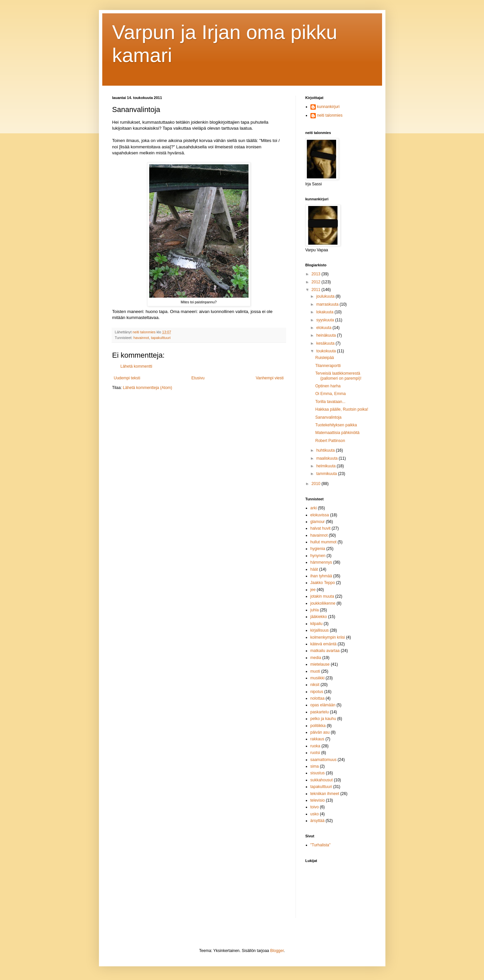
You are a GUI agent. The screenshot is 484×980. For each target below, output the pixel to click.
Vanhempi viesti (270, 378)
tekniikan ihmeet (325, 794)
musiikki (318, 678)
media (316, 658)
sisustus (318, 773)
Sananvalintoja (328, 417)
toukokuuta (326, 351)
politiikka (318, 726)
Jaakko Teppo (323, 583)
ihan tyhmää (321, 576)
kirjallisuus (320, 630)
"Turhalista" (321, 845)
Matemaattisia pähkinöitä (337, 433)
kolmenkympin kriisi (328, 637)
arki (314, 508)
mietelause (320, 664)
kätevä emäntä (324, 644)
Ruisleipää (324, 358)
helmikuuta (326, 466)
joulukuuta (326, 296)
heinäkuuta (326, 335)
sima (315, 766)
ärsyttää (318, 821)
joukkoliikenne (323, 603)
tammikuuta (327, 474)
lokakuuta (325, 312)
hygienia (318, 549)
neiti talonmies (330, 115)
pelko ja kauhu (323, 719)
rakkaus (317, 739)
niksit (315, 685)
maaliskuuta (327, 458)
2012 (316, 282)
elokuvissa (320, 515)
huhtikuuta (326, 450)
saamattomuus (324, 760)
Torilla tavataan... (330, 402)
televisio (318, 800)
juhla (315, 610)
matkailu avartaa (325, 651)
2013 (316, 274)
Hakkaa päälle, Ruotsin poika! (342, 409)
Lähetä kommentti (136, 366)
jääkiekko (319, 617)
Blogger (277, 951)
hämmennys (321, 562)
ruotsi (315, 753)
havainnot (141, 338)
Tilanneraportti (328, 366)
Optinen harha (328, 386)
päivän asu (320, 732)
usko (315, 814)
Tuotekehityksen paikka (336, 425)
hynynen (318, 556)
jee (313, 590)
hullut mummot (324, 542)
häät (314, 569)
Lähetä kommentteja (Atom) (148, 388)
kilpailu (317, 624)
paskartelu (320, 712)
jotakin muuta (322, 596)
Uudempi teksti (127, 378)
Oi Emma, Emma (330, 394)
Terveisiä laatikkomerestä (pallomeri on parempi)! (338, 376)
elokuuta (324, 328)
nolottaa (318, 698)
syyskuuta (326, 320)
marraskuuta (328, 304)
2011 (316, 290)
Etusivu (198, 378)
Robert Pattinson (330, 441)
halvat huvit (321, 528)
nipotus (317, 692)
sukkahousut (322, 780)
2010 (316, 484)
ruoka (315, 746)
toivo (315, 807)
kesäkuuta (326, 343)
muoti (315, 671)
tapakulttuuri (161, 338)
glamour (318, 522)
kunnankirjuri (328, 107)
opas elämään (323, 705)
